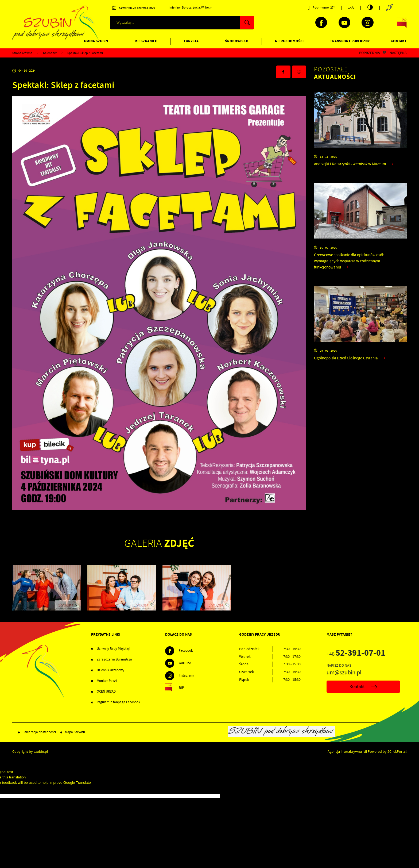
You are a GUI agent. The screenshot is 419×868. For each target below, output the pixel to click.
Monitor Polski (107, 681)
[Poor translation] (13, 789)
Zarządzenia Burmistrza (114, 659)
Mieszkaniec (146, 41)
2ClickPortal (397, 752)
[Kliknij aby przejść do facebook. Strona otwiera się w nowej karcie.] (321, 22)
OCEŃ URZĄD (106, 692)
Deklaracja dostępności (39, 732)
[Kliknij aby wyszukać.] (247, 23)
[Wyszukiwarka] (182, 23)
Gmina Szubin (96, 41)
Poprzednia (370, 53)
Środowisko (237, 41)
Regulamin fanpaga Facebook (118, 702)
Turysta (191, 41)
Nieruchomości (289, 41)
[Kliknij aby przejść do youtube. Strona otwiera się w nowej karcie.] (344, 22)
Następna (398, 53)
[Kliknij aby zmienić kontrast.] (370, 7)
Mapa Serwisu (75, 732)
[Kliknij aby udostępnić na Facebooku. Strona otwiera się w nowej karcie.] (283, 72)
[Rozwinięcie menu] (128, 635)
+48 (356, 654)
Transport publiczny (350, 41)
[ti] (365, 752)
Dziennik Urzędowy (110, 670)
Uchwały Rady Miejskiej (113, 649)
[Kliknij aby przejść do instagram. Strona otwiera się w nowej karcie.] (367, 22)
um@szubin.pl (344, 673)
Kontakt (399, 41)
